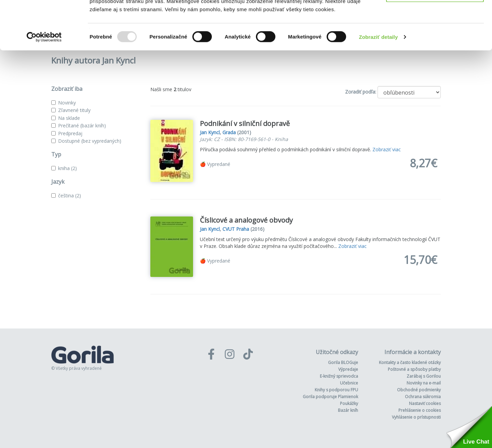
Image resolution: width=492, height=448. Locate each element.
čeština (70, 195)
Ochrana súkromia (423, 397)
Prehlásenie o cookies (420, 410)
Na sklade (69, 118)
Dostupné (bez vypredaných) (90, 141)
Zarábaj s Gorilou (424, 376)
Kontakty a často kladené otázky (410, 362)
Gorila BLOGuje (343, 362)
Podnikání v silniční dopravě (245, 123)
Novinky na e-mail (424, 383)
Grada (229, 132)
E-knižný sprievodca (339, 376)
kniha (67, 168)
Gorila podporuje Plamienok (330, 397)
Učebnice (349, 383)
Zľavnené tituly (74, 110)
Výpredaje (348, 369)
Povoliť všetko (435, 18)
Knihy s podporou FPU (336, 390)
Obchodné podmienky (419, 390)
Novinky (67, 103)
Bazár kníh (348, 410)
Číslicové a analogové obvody (246, 220)
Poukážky (349, 403)
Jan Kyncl (210, 132)
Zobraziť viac (387, 149)
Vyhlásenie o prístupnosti (416, 417)
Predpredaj (70, 133)
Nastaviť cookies (425, 403)
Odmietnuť (435, 40)
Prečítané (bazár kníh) (82, 125)
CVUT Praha (236, 229)
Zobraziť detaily (379, 85)
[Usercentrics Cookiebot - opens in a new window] (44, 85)
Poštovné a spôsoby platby (414, 369)
